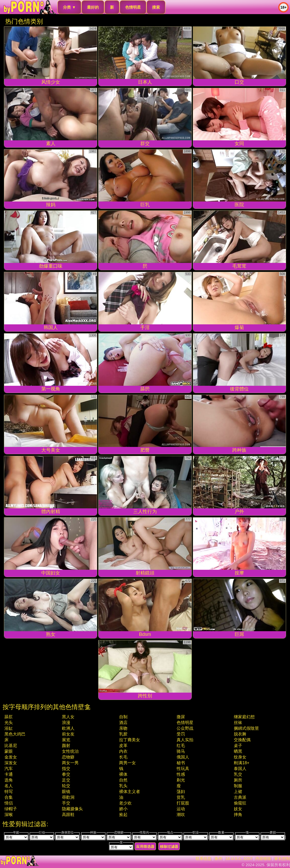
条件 (218, 858)
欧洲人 (68, 728)
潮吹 (181, 815)
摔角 (238, 815)
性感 (181, 774)
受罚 (181, 734)
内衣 (123, 751)
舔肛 (9, 717)
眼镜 (66, 792)
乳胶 (123, 734)
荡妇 (181, 792)
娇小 (123, 809)
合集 (9, 797)
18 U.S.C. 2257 (239, 858)
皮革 (123, 746)
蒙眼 (9, 751)
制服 (238, 786)
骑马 (181, 751)
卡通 (9, 774)
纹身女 (240, 757)
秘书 (181, 763)
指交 (66, 769)
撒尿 (181, 717)
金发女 (11, 757)
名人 (9, 786)
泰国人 (240, 769)
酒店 (123, 723)
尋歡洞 (68, 797)
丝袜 (238, 723)
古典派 (240, 797)
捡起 (123, 815)
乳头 (123, 786)
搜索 (156, 7)
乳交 (238, 774)
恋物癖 (68, 757)
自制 (123, 717)
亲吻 (123, 728)
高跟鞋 (68, 815)
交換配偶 (242, 740)
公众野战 (185, 728)
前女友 (68, 734)
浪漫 (66, 723)
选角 (9, 780)
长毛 (123, 757)
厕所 (238, 780)
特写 (9, 792)
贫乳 (181, 797)
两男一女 (127, 763)
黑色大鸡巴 (15, 734)
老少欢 (125, 803)
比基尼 (11, 746)
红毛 (181, 746)
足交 (66, 780)
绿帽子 (11, 809)
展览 (66, 740)
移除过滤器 (169, 847)
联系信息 (204, 858)
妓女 (238, 809)
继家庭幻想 (244, 717)
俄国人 (183, 757)
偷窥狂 (240, 803)
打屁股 (183, 803)
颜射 (66, 746)
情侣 (9, 803)
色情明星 (133, 7)
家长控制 (282, 858)
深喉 (9, 815)
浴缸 (9, 728)
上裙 (238, 792)
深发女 (11, 763)
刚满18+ (242, 763)
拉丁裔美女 (130, 740)
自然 (123, 780)
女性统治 (70, 751)
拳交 (66, 774)
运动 (181, 809)
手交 (66, 803)
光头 (9, 723)
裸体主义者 (130, 792)
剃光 (181, 780)
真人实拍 (185, 740)
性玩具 (183, 769)
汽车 (9, 769)
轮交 (66, 786)
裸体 (123, 774)
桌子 (238, 746)
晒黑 (238, 751)
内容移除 (263, 858)
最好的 (93, 7)
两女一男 (70, 763)
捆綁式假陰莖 (246, 728)
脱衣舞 (240, 734)
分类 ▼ (69, 7)
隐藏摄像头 (72, 809)
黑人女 (68, 717)
